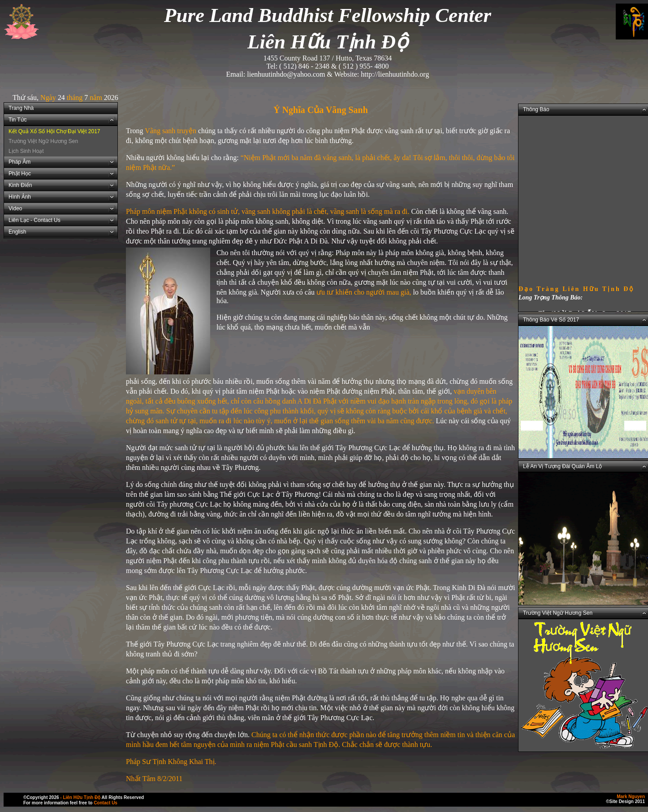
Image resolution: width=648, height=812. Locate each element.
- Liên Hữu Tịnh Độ (80, 797)
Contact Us (106, 803)
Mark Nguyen (631, 797)
